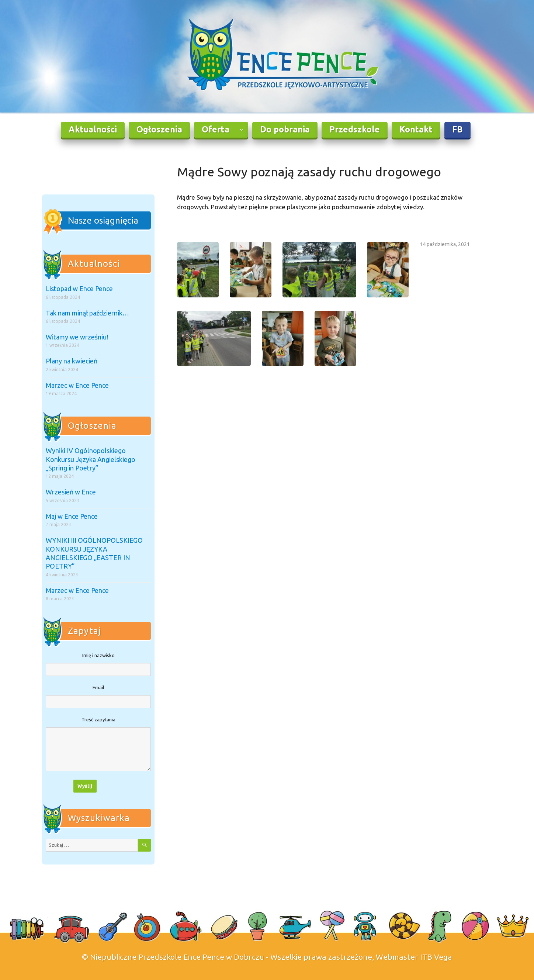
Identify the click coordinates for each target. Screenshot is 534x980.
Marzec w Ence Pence (77, 385)
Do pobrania (285, 129)
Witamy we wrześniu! (77, 337)
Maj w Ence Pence (72, 516)
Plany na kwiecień (72, 361)
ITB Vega (436, 957)
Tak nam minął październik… (87, 313)
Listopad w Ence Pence (79, 289)
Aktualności (93, 129)
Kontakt (416, 129)
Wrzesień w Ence (71, 492)
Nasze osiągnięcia (103, 220)
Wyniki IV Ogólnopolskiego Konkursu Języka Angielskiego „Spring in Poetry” (91, 459)
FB (457, 129)
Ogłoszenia (159, 129)
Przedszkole (355, 129)
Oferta (216, 129)
